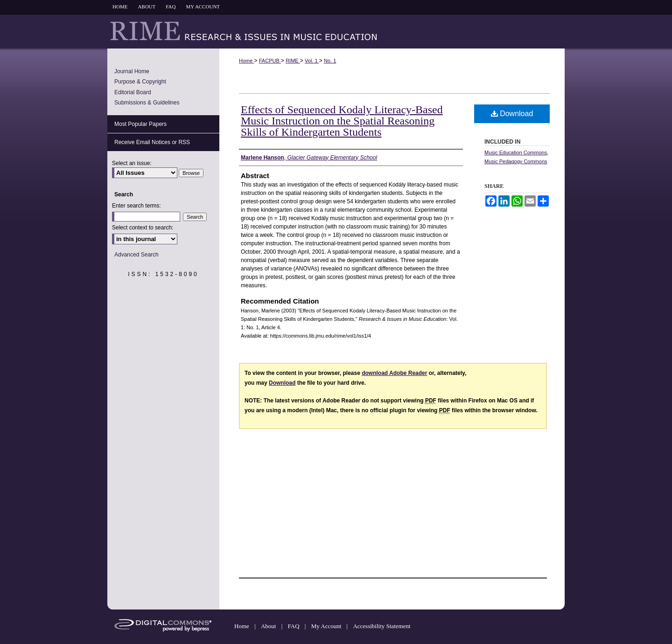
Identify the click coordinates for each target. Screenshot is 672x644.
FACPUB (270, 61)
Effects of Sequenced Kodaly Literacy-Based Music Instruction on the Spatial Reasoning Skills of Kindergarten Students (342, 121)
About (269, 626)
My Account (327, 626)
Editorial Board (133, 92)
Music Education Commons (516, 152)
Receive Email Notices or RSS (152, 142)
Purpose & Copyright (140, 82)
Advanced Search (136, 255)
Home (246, 61)
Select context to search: (143, 228)
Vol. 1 (312, 61)
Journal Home (132, 71)
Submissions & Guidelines (147, 103)
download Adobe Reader (394, 373)
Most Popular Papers (140, 124)
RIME (293, 61)
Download (512, 114)
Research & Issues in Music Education (336, 31)
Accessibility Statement (381, 626)
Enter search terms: (136, 206)
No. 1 (330, 61)
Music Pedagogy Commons (516, 161)
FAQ (294, 626)
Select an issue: (132, 163)
